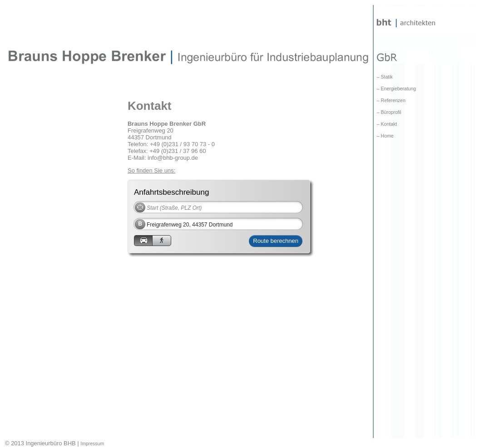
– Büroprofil (388, 112)
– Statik (384, 77)
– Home (384, 136)
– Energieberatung (395, 89)
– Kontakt (386, 124)
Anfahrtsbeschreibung (171, 192)
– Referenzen (390, 101)
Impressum (92, 444)
